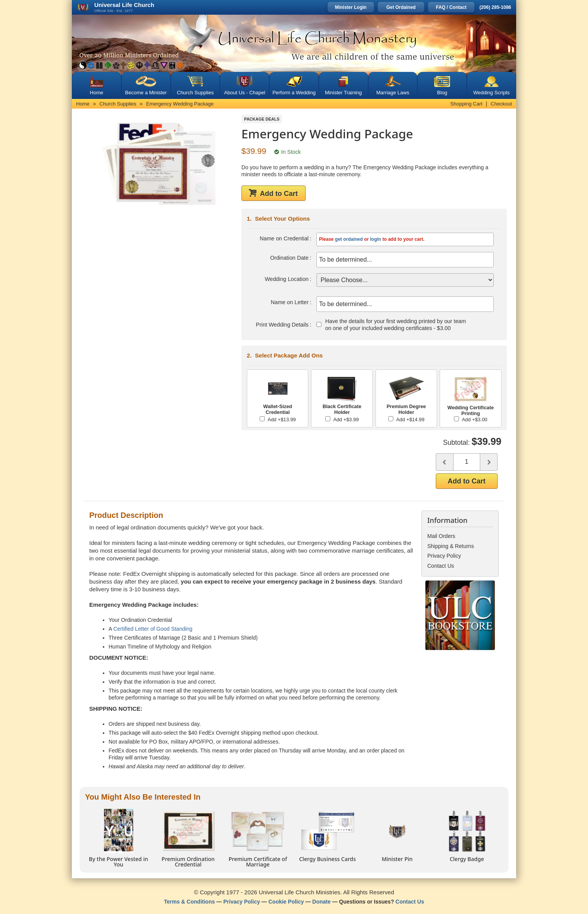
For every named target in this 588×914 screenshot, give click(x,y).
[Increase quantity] (489, 461)
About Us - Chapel (245, 93)
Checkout (501, 104)
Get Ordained (401, 7)
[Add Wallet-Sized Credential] (262, 418)
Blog (442, 93)
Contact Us (410, 900)
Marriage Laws (393, 93)
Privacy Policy (242, 900)
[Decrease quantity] (444, 461)
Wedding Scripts (491, 93)
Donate (321, 900)
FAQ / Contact (451, 7)
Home (97, 93)
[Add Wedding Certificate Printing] (456, 418)
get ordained (349, 239)
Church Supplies (195, 93)
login (376, 239)
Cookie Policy (286, 900)
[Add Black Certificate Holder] (328, 418)
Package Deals (262, 119)
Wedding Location (287, 279)
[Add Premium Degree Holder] (391, 418)
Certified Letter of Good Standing (153, 628)
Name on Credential (285, 238)
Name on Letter (290, 302)
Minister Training (343, 93)
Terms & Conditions (189, 900)
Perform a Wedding (294, 93)
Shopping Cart (466, 104)
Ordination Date (290, 258)
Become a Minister (146, 93)
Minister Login (351, 7)
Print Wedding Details (282, 325)
